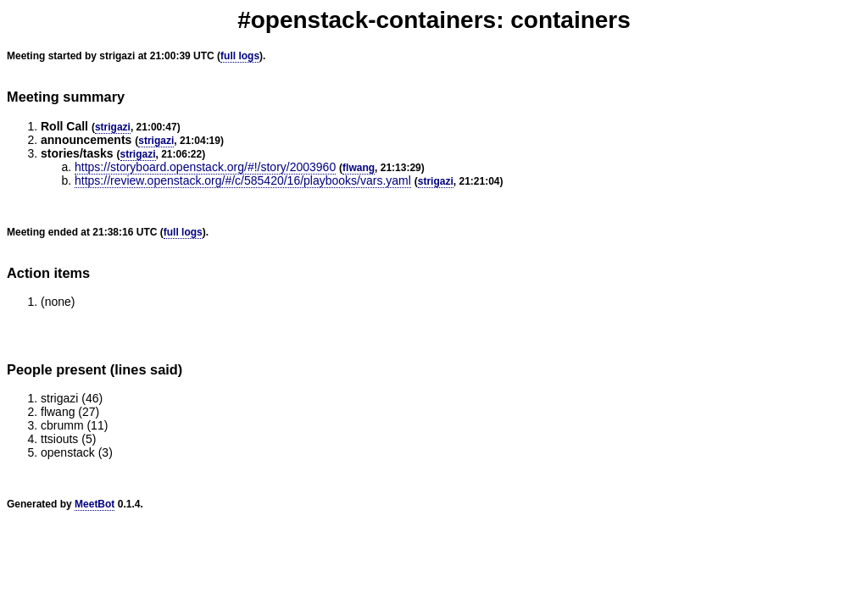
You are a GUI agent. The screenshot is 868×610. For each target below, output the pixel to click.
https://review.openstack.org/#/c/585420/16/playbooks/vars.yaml (243, 180)
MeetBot (95, 504)
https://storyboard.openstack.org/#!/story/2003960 (205, 167)
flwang (359, 168)
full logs (240, 56)
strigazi (113, 127)
